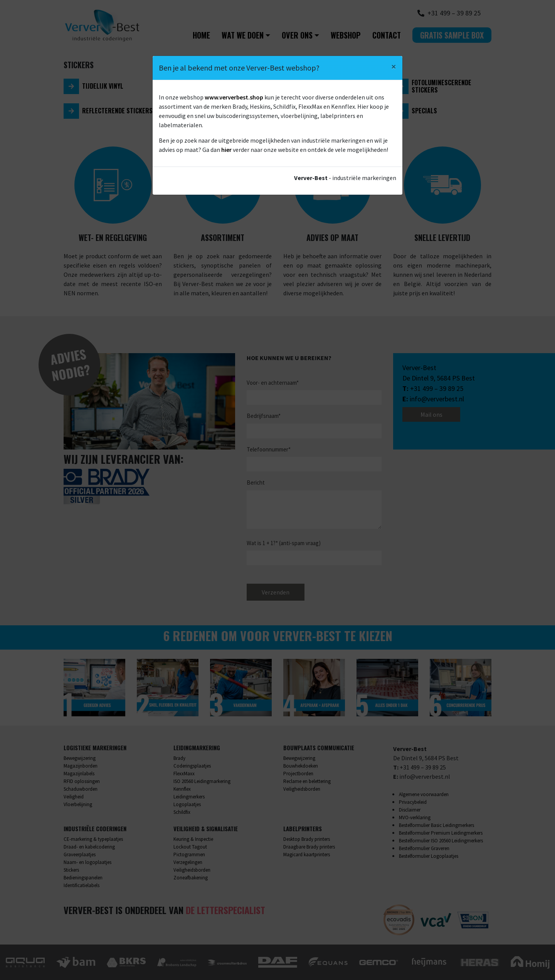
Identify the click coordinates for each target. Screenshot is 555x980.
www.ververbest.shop (234, 97)
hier (226, 150)
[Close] (394, 67)
